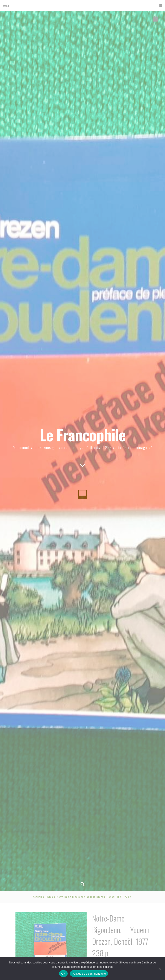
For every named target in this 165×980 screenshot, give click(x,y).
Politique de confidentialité (89, 974)
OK (63, 974)
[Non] (160, 969)
